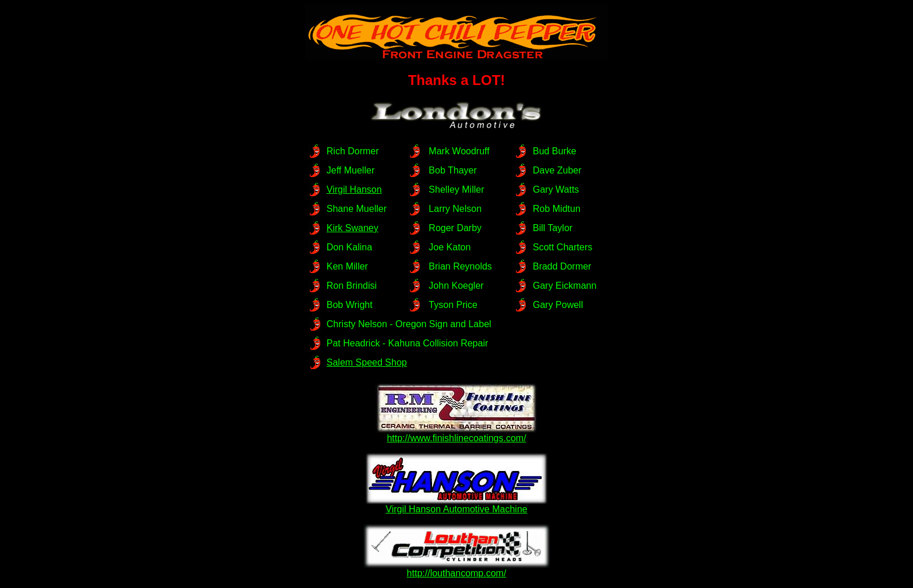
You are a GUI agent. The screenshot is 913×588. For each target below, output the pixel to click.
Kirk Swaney (353, 228)
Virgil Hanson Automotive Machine (456, 505)
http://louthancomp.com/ (456, 569)
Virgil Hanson (354, 189)
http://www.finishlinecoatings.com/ (456, 434)
